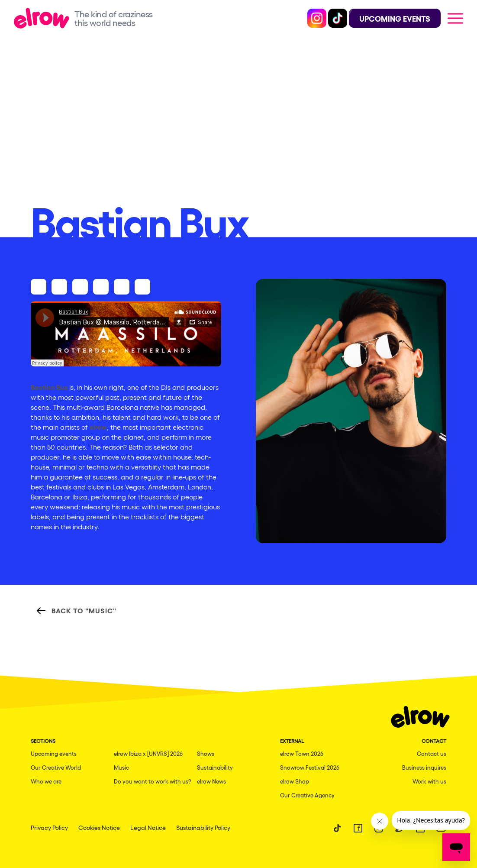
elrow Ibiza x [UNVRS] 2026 (148, 753)
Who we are (46, 781)
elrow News (211, 781)
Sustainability (215, 767)
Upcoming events (54, 753)
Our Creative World (56, 767)
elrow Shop (295, 781)
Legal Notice (148, 827)
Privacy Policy (49, 827)
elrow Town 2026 (302, 753)
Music (121, 767)
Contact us (432, 753)
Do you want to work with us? (153, 781)
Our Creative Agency (307, 795)
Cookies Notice (99, 827)
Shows (206, 753)
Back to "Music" (76, 611)
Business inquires (424, 767)
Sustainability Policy (203, 827)
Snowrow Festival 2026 (310, 767)
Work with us (429, 781)
